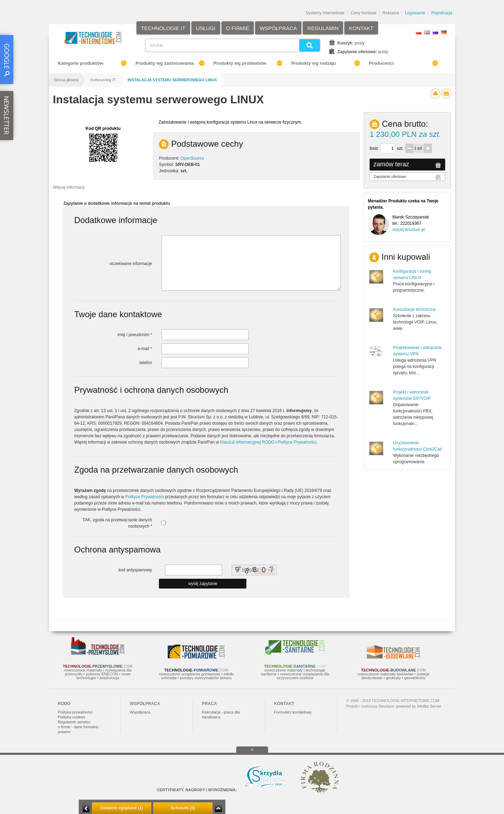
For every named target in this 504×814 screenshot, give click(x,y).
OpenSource (192, 158)
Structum (386, 706)
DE (444, 32)
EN (427, 32)
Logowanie (415, 13)
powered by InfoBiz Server (418, 706)
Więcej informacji (69, 187)
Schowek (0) (183, 808)
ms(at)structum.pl (409, 230)
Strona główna (66, 80)
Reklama (391, 13)
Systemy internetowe (325, 13)
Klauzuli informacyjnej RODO (247, 442)
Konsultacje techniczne (415, 309)
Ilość (374, 148)
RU (435, 32)
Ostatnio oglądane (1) (122, 808)
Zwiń (218, 809)
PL (419, 32)
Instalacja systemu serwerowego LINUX (172, 80)
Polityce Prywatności (297, 442)
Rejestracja (442, 13)
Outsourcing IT (103, 80)
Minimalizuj (86, 809)
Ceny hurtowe (364, 13)
